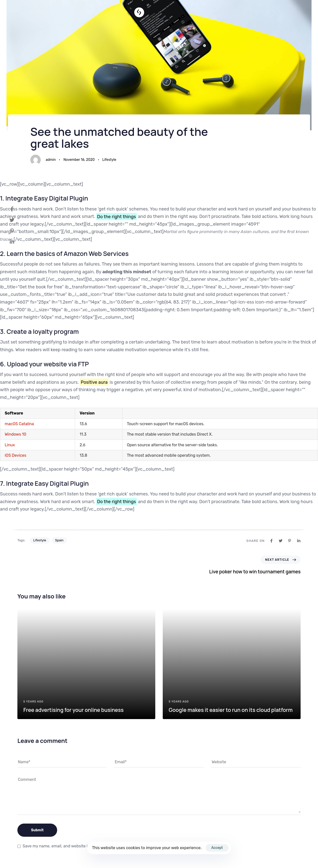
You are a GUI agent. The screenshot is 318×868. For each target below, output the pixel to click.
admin (51, 160)
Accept (217, 848)
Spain (59, 540)
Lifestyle (109, 160)
